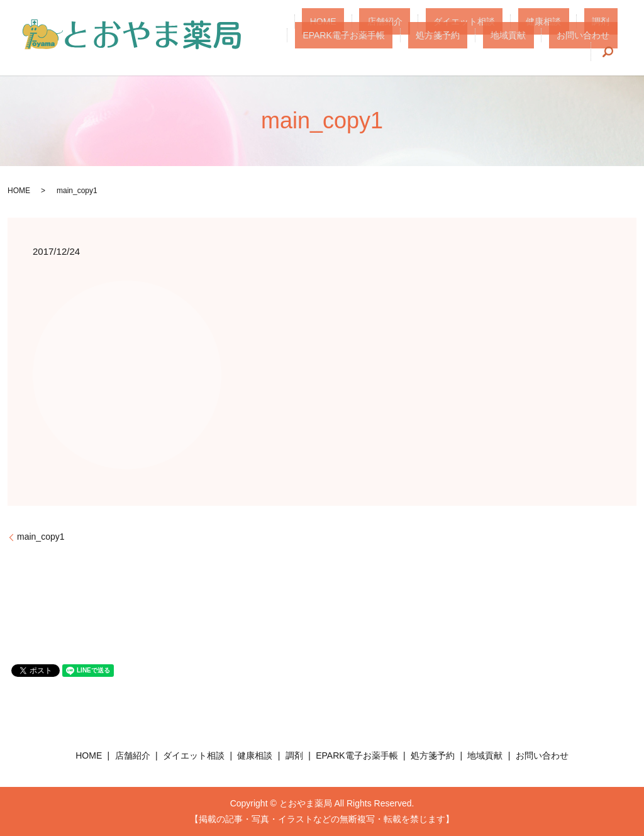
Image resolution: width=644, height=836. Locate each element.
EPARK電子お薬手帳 (576, 28)
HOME (296, 28)
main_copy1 (41, 537)
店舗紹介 (342, 28)
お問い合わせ (557, 44)
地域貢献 (497, 44)
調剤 (511, 28)
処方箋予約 (443, 44)
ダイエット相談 (406, 28)
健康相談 (470, 28)
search (608, 45)
